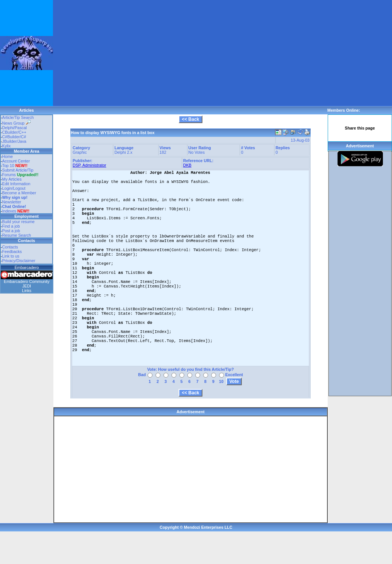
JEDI (27, 286)
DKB (187, 165)
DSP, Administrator (89, 165)
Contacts (10, 247)
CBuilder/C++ (14, 132)
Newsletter (12, 202)
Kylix (7, 146)
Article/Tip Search (18, 117)
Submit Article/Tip (18, 170)
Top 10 (8, 166)
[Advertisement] (154, 53)
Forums (20, 175)
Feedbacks (12, 252)
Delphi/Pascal (15, 128)
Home (8, 156)
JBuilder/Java (14, 141)
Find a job (11, 226)
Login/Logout (14, 188)
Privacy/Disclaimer (19, 261)
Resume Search (17, 235)
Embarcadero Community (27, 281)
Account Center (16, 161)
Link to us (11, 256)
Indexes (9, 211)
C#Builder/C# (14, 137)
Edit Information (16, 184)
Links (27, 291)
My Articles (12, 179)
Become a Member (19, 193)
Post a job (11, 231)
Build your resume (19, 222)
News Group (16, 123)
